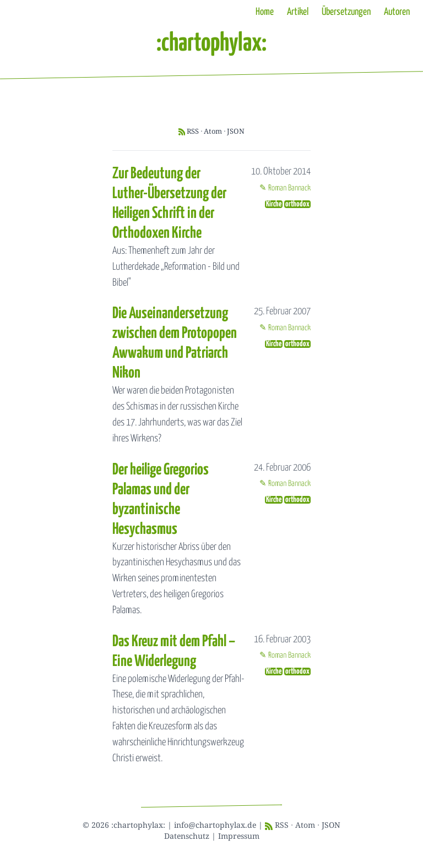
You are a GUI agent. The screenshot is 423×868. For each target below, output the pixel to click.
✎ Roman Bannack (285, 188)
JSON (236, 131)
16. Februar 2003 (282, 640)
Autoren (397, 12)
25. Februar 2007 (282, 312)
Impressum (239, 836)
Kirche (274, 204)
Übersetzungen (346, 12)
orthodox (297, 204)
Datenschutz (187, 836)
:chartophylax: (211, 44)
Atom (213, 131)
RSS (193, 131)
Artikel (298, 12)
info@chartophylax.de (215, 825)
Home (265, 12)
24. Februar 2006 (282, 468)
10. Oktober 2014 (281, 172)
